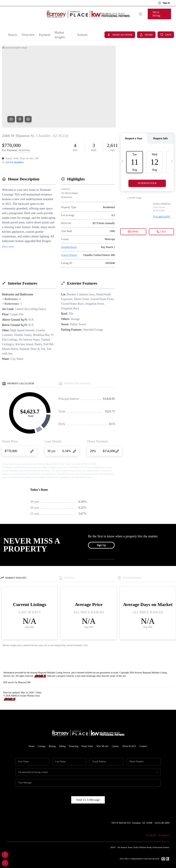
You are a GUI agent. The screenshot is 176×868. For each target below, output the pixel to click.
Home (32, 743)
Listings (42, 743)
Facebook (151, 832)
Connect (143, 743)
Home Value (87, 743)
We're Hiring (158, 12)
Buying (52, 743)
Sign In (164, 3)
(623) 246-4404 (162, 820)
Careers (115, 743)
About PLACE (129, 743)
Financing (74, 743)
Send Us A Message (88, 796)
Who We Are (102, 743)
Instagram (164, 832)
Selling (62, 743)
